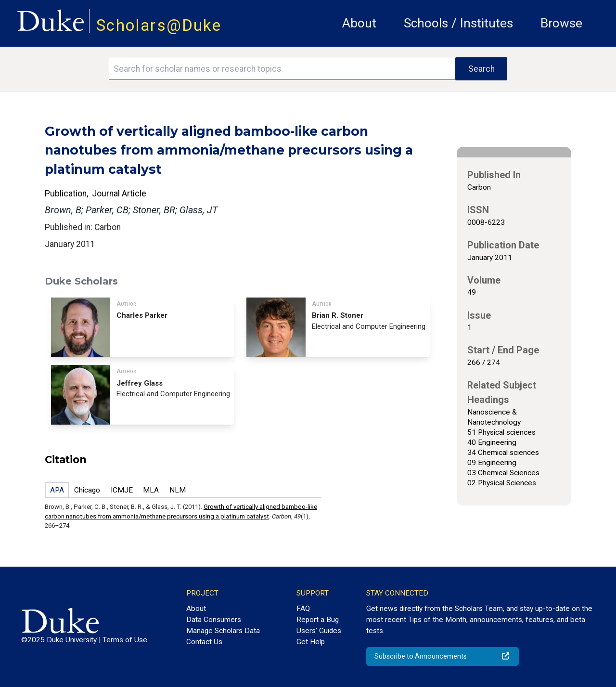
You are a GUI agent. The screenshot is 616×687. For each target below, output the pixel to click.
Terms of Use (125, 640)
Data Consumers (214, 620)
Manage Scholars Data (223, 631)
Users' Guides (319, 631)
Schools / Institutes (458, 23)
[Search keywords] (282, 69)
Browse (561, 23)
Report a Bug (318, 620)
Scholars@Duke (159, 25)
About (359, 23)
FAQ (303, 609)
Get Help (311, 642)
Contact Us (204, 642)
